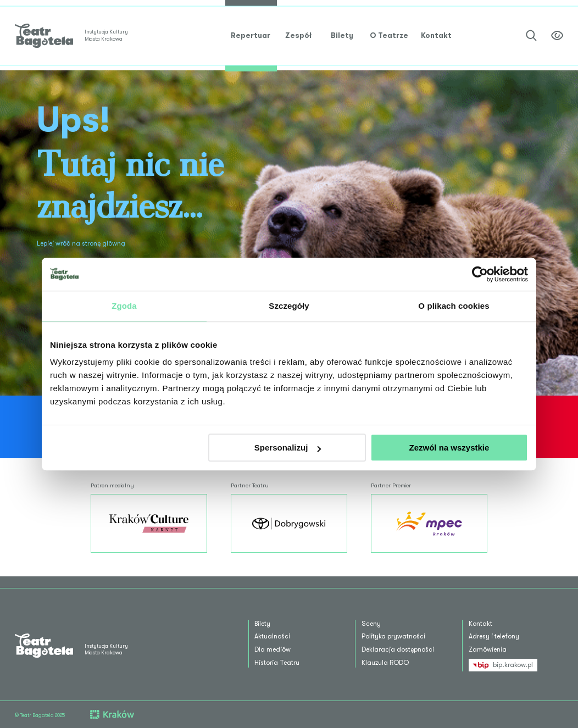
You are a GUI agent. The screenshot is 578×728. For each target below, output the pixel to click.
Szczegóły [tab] (289, 306)
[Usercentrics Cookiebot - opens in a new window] (480, 274)
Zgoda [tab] (124, 306)
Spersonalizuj (288, 448)
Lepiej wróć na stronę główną (81, 243)
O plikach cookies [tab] (454, 306)
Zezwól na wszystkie (449, 448)
